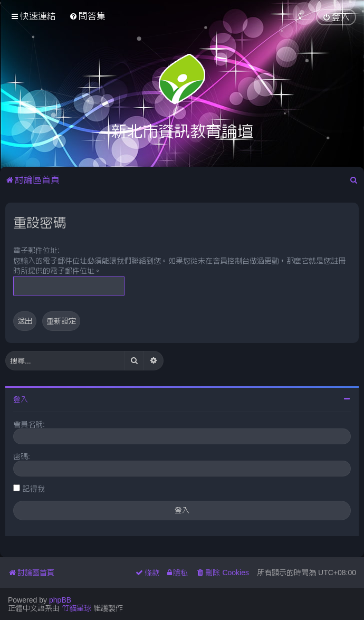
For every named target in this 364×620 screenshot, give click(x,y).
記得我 (34, 489)
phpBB (60, 600)
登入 (21, 399)
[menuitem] (87, 16)
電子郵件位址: (36, 250)
